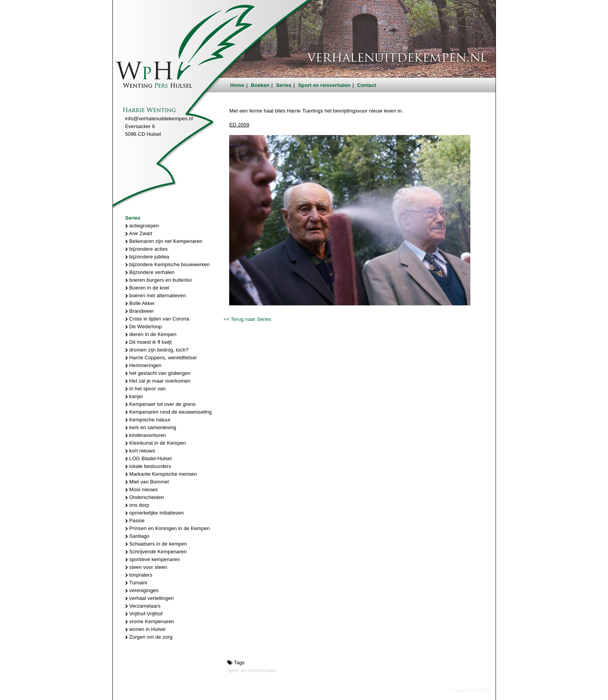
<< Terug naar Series (247, 319)
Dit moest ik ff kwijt (149, 342)
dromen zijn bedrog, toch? (157, 350)
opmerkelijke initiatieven (155, 513)
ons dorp (137, 505)
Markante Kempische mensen (161, 474)
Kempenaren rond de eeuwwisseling (169, 412)
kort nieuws (140, 451)
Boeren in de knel (147, 288)
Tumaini (136, 583)
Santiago (137, 536)
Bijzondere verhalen (150, 272)
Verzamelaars (143, 606)
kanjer (134, 396)
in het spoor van (146, 389)
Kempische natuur (148, 420)
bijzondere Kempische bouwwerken (168, 264)
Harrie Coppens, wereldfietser (161, 358)
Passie (135, 521)
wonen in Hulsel (145, 629)
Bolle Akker (140, 303)
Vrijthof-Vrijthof (144, 614)
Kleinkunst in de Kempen (156, 443)
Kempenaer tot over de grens (161, 404)
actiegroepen (142, 226)
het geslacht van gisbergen (158, 373)
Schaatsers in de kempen (156, 544)
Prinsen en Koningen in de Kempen (168, 528)
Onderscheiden (145, 497)
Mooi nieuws (142, 489)
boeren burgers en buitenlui (159, 280)
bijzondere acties (147, 249)
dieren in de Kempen (151, 334)
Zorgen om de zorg (149, 637)
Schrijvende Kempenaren (156, 552)
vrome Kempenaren (150, 621)
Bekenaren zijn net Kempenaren (164, 241)
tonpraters (139, 575)
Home (237, 85)
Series (284, 85)
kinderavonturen (146, 435)
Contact (367, 85)
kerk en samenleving (151, 427)
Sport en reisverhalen (324, 85)
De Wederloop (144, 327)
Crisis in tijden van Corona (157, 319)
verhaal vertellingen (150, 598)
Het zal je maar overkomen (158, 381)
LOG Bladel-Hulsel (149, 458)
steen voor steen (146, 567)
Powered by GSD (470, 690)
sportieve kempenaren (153, 559)
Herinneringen (143, 365)
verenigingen (142, 590)
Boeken (260, 85)
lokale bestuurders (148, 466)
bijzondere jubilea (147, 257)
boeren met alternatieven (156, 295)
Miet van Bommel (147, 482)
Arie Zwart (139, 233)
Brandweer (140, 311)
